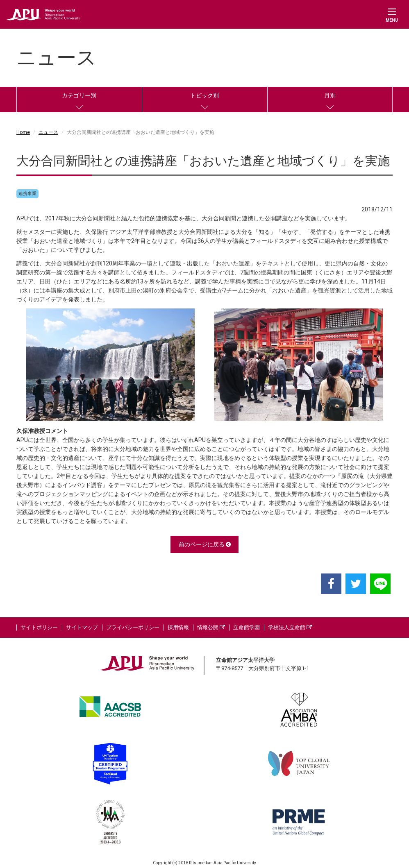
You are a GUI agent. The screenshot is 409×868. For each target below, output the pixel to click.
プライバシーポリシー (133, 627)
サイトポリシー (39, 627)
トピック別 (204, 95)
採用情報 (178, 627)
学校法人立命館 (290, 627)
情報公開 (211, 627)
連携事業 (27, 194)
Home (23, 132)
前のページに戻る (205, 544)
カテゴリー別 (79, 95)
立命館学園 (247, 627)
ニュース (48, 132)
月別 (330, 95)
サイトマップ (82, 627)
